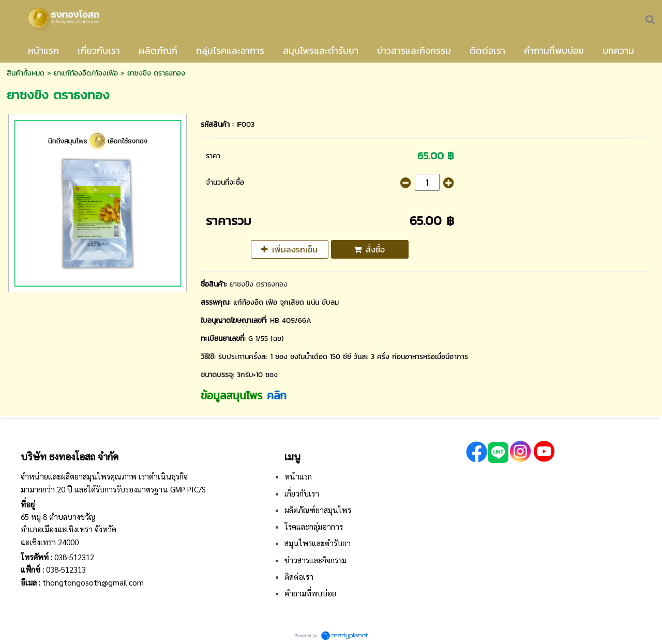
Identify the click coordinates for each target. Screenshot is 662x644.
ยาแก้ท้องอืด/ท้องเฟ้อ (86, 73)
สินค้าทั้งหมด (26, 73)
